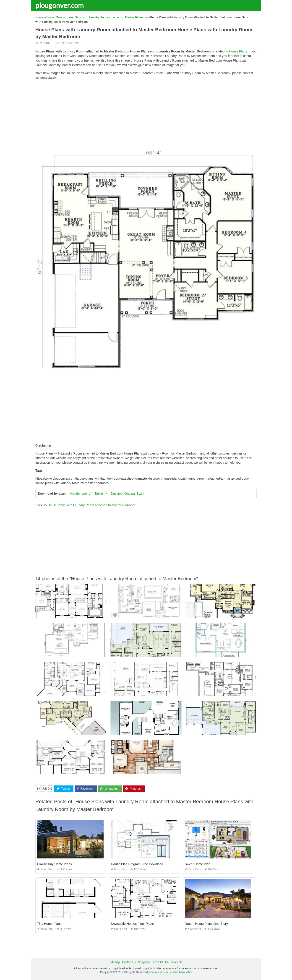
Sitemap (115, 962)
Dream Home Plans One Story (206, 924)
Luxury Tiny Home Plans (55, 864)
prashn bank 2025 (181, 972)
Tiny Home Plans (49, 924)
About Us (176, 962)
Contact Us (129, 962)
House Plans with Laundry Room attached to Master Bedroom (91, 505)
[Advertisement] (146, 115)
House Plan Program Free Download (137, 864)
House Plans (43, 43)
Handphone (78, 494)
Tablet (99, 494)
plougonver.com (60, 5)
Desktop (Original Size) (127, 494)
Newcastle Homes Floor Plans (132, 924)
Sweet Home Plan (198, 864)
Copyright (144, 962)
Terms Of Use (160, 962)
